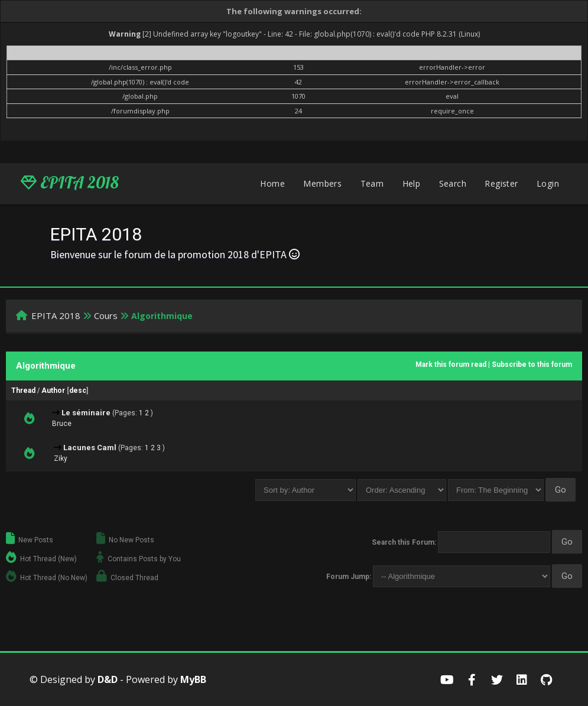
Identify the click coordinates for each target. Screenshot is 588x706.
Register (501, 183)
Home (272, 183)
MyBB (193, 679)
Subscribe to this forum (532, 365)
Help (412, 183)
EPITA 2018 (70, 183)
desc (78, 391)
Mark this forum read (451, 365)
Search (453, 183)
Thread (23, 391)
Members (322, 183)
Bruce (62, 424)
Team (372, 183)
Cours (106, 315)
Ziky (61, 458)
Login (548, 183)
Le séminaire (86, 413)
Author (53, 391)
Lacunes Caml (90, 448)
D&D (108, 679)
